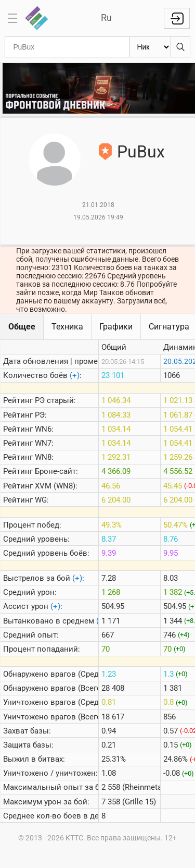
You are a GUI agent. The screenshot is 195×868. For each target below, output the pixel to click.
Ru (106, 17)
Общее (22, 327)
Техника (67, 327)
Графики (116, 327)
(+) (75, 375)
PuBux (141, 152)
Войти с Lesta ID (177, 18)
